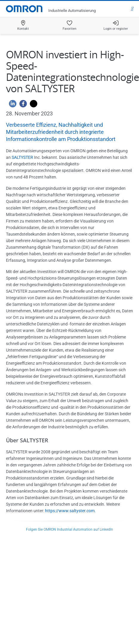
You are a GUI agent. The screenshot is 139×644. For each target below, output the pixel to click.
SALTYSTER (22, 157)
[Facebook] (22, 105)
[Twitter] (32, 105)
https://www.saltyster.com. (70, 511)
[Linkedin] (11, 105)
